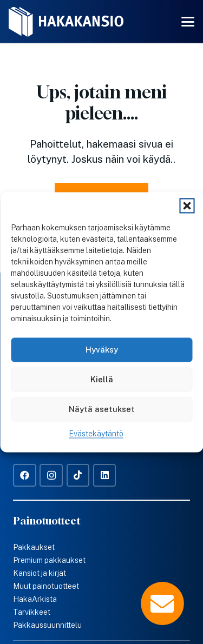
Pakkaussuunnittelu (47, 625)
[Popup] (162, 603)
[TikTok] (78, 476)
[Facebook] (25, 476)
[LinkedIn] (105, 476)
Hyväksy (102, 350)
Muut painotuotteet (46, 586)
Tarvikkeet (32, 612)
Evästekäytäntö (96, 433)
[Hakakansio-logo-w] (66, 22)
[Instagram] (51, 476)
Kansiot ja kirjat (40, 573)
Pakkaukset (34, 547)
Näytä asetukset (102, 409)
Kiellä (102, 379)
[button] (187, 205)
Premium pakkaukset (49, 560)
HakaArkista (35, 599)
